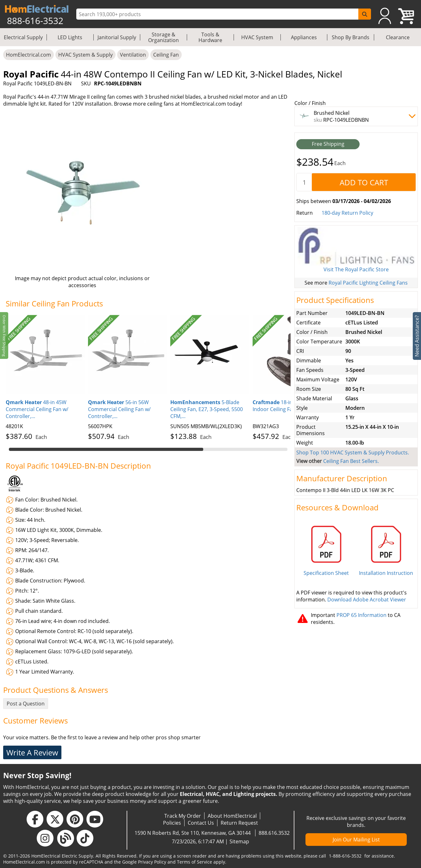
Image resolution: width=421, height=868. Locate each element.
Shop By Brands (351, 37)
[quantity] (304, 182)
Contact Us (201, 823)
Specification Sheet (326, 573)
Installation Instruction (386, 573)
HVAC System (257, 37)
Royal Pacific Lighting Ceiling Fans (368, 283)
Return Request (239, 823)
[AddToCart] (364, 182)
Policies (172, 823)
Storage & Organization (163, 37)
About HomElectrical (232, 816)
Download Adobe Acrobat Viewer (367, 600)
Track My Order (183, 816)
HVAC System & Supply (85, 55)
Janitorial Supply (117, 37)
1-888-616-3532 (345, 856)
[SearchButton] (365, 14)
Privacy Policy (152, 862)
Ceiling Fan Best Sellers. (351, 461)
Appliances (304, 37)
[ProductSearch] (218, 14)
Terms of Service (195, 862)
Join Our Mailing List (356, 840)
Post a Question (26, 704)
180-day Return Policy (347, 213)
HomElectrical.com (28, 55)
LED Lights (70, 37)
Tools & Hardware (210, 37)
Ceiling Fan (166, 55)
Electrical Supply (23, 37)
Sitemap (239, 841)
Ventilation (133, 55)
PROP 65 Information (361, 615)
